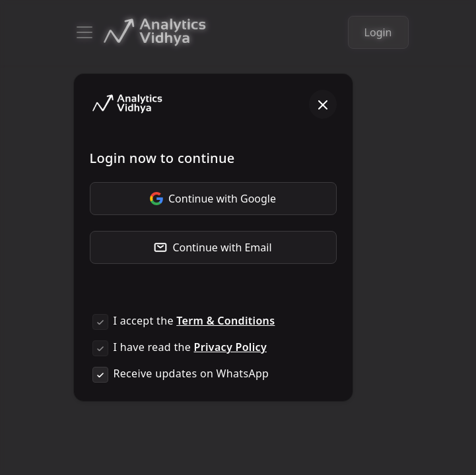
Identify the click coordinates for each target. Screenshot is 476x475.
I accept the (194, 321)
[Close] (323, 104)
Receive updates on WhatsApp (191, 373)
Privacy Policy (230, 347)
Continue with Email (213, 247)
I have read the (190, 347)
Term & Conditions (225, 321)
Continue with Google (213, 199)
